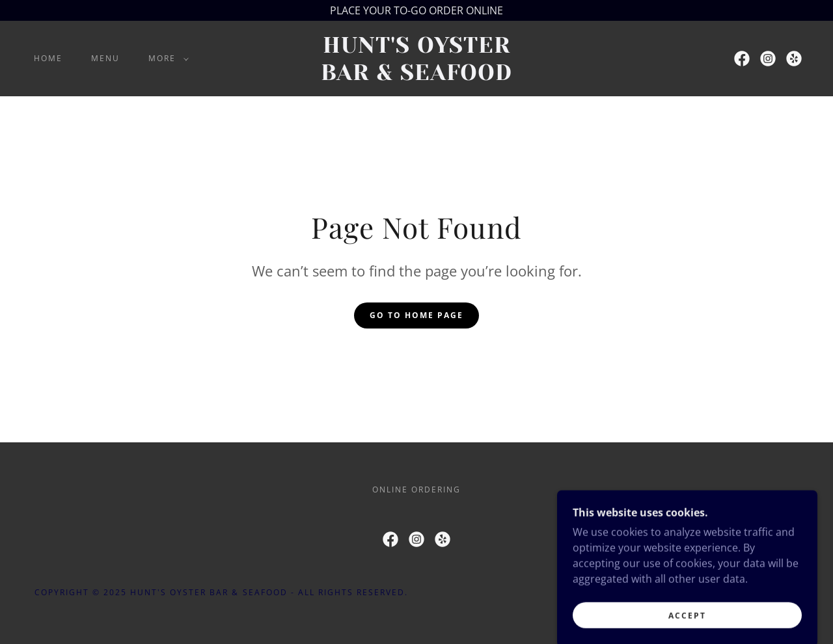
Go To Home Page (416, 315)
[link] (416, 76)
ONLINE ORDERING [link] (416, 490)
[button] (166, 59)
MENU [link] (105, 58)
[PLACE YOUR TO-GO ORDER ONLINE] (416, 10)
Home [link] (48, 58)
